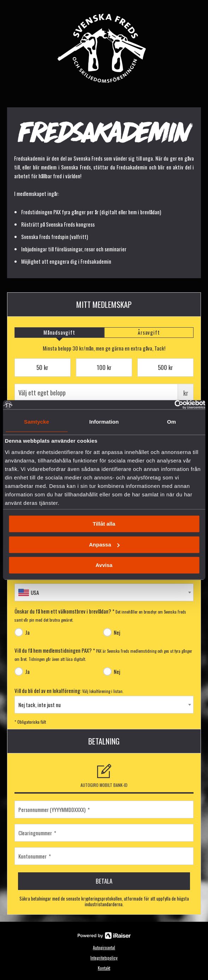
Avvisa (104, 565)
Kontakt (104, 968)
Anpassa (104, 545)
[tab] (59, 333)
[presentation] (59, 333)
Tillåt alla (104, 524)
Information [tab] (104, 422)
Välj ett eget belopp (104, 393)
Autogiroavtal (104, 947)
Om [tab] (171, 422)
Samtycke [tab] (37, 422)
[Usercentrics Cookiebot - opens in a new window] (174, 405)
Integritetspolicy (104, 958)
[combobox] (104, 592)
